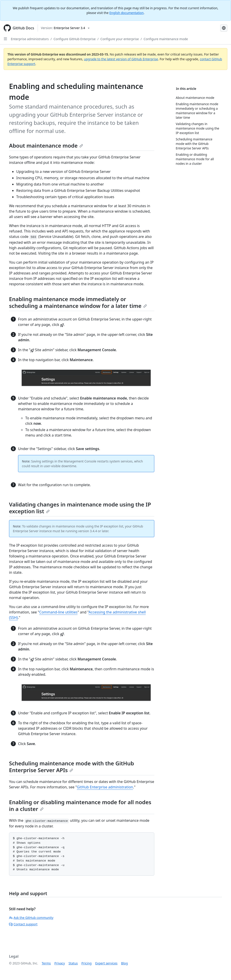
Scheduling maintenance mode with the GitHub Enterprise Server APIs (72, 767)
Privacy (60, 963)
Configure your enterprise (120, 39)
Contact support (23, 924)
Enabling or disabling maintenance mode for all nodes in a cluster (80, 805)
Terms (46, 963)
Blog (125, 963)
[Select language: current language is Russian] (224, 28)
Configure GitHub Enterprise (75, 39)
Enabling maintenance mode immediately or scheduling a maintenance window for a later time (78, 302)
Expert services (106, 963)
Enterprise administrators (30, 39)
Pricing (87, 963)
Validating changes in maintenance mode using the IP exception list (80, 508)
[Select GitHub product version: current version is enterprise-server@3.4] (65, 28)
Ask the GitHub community (31, 918)
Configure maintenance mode (166, 39)
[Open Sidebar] (5, 39)
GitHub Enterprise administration (105, 787)
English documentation (127, 13)
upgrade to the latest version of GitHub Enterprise (121, 59)
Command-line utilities (58, 612)
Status (73, 963)
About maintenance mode (46, 145)
